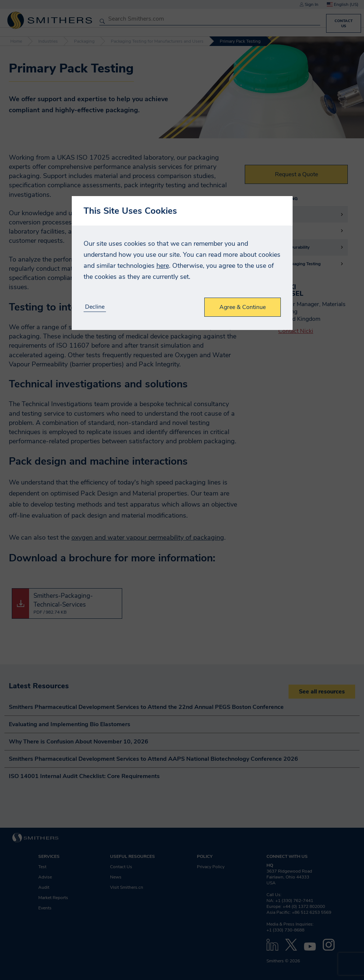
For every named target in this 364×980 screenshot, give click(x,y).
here (163, 266)
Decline (95, 307)
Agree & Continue (243, 307)
